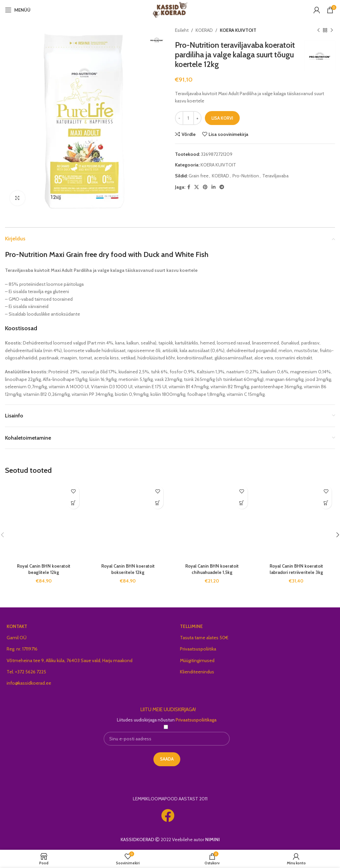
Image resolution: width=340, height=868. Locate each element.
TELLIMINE (191, 626)
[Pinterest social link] (205, 187)
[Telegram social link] (222, 187)
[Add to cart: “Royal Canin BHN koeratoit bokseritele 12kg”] (158, 503)
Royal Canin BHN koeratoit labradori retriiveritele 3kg (296, 569)
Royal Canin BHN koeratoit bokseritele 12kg (128, 569)
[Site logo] (170, 9)
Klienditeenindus (197, 672)
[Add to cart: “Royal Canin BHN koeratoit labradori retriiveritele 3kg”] (326, 503)
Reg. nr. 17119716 (22, 649)
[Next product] (332, 30)
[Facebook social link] (189, 187)
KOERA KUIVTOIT (238, 30)
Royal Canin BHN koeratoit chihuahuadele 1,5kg (212, 569)
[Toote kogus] (188, 118)
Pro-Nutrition (246, 176)
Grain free (199, 176)
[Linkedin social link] (213, 187)
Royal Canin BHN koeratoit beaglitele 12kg (44, 569)
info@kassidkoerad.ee (29, 683)
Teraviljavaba (275, 176)
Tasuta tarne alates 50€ (204, 638)
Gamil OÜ (17, 638)
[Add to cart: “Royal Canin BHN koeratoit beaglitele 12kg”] (74, 503)
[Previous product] (318, 30)
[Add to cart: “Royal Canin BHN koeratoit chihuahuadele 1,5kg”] (242, 503)
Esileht (182, 30)
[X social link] (197, 187)
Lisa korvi (222, 118)
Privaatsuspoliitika (198, 649)
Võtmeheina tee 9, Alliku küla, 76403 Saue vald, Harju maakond (70, 660)
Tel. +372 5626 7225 (26, 672)
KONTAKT (17, 626)
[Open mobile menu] (18, 10)
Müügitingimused (197, 660)
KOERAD (204, 30)
